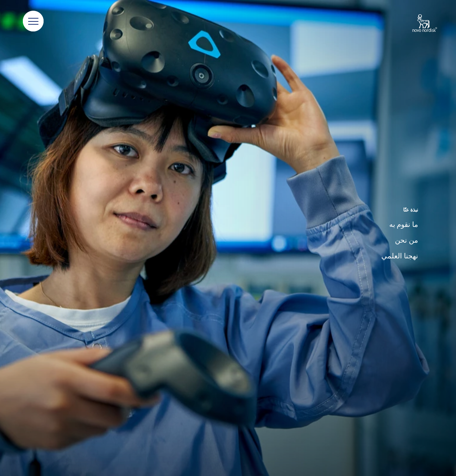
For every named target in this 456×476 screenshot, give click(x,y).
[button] (33, 21)
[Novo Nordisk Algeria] (415, 24)
